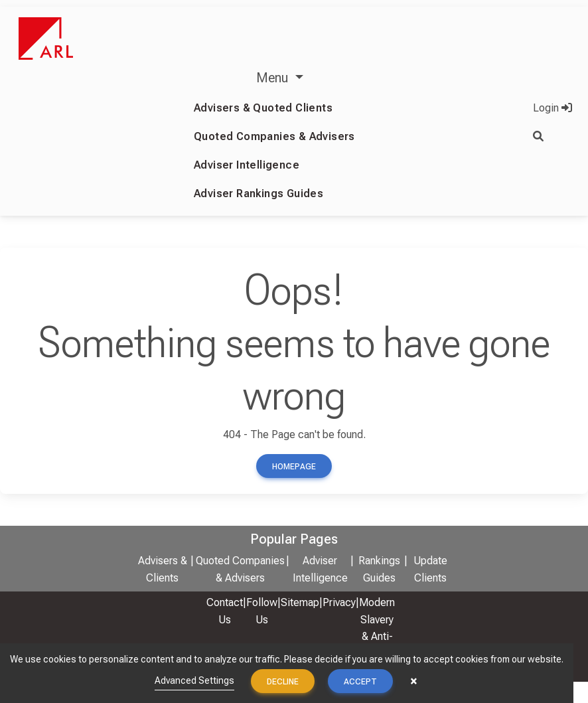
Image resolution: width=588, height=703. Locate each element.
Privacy (339, 602)
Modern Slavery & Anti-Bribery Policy (377, 636)
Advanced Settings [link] (194, 680)
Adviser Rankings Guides (258, 194)
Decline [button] (283, 682)
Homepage (294, 467)
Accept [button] (360, 682)
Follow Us (262, 611)
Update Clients (430, 569)
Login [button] (552, 108)
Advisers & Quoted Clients (263, 108)
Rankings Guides (379, 569)
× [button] (414, 681)
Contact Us (225, 611)
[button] (552, 136)
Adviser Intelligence (247, 165)
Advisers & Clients (163, 569)
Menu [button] (274, 78)
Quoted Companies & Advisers (274, 136)
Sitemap (300, 602)
